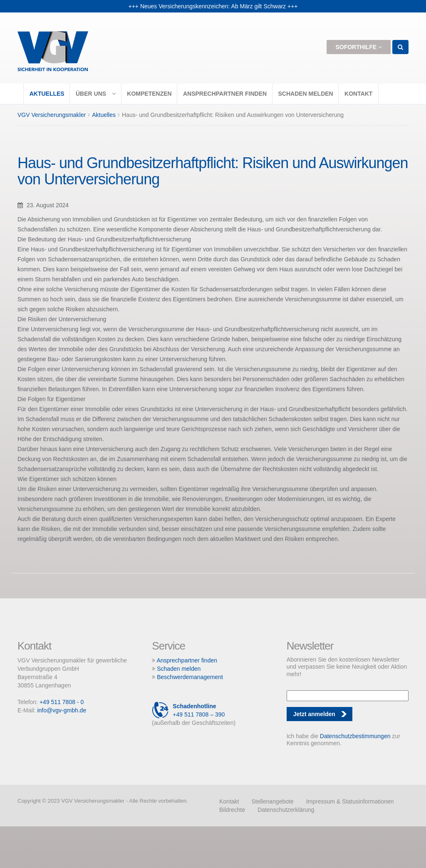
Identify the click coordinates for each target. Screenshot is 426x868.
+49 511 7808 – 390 (188, 710)
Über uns (96, 94)
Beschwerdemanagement (190, 677)
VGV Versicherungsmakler (52, 115)
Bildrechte (232, 810)
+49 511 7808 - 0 (62, 702)
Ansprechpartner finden (225, 94)
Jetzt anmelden (314, 714)
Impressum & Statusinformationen (350, 801)
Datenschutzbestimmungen (355, 736)
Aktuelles (47, 94)
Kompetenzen (149, 94)
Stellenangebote (272, 801)
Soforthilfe (359, 47)
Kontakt (358, 94)
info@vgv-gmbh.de (62, 710)
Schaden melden (305, 94)
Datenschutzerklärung (286, 810)
